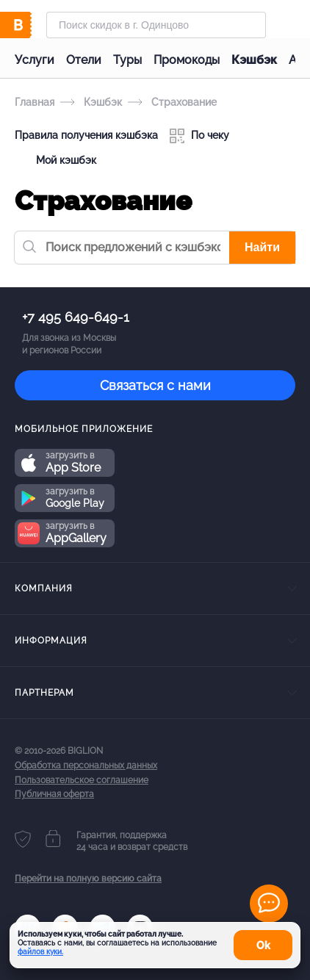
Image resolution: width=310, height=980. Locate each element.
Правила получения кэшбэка (86, 135)
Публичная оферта (54, 794)
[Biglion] (30, 25)
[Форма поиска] (156, 25)
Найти (262, 247)
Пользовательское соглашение (82, 780)
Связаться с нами (155, 385)
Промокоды (187, 60)
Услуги (35, 60)
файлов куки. (40, 952)
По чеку (199, 136)
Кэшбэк (254, 60)
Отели (84, 60)
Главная (35, 102)
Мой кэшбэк (55, 161)
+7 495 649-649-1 (76, 317)
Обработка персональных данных (86, 765)
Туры (127, 60)
